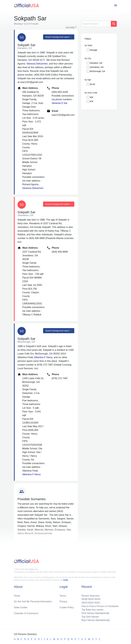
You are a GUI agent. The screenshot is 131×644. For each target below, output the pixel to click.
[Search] (96, 24)
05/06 (84, 599)
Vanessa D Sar (59, 103)
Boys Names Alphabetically (95, 620)
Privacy (63, 601)
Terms (63, 595)
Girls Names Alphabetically (95, 613)
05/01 (97, 602)
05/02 (91, 602)
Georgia (94, 50)
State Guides (21, 607)
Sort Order (70, 27)
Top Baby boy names (92, 609)
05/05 (91, 599)
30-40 (92, 84)
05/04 (97, 599)
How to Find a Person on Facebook (100, 606)
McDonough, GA (98, 71)
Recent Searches (90, 595)
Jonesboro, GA (97, 67)
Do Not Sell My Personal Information (33, 601)
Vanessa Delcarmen (37, 64)
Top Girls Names (90, 617)
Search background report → (59, 37)
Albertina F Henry (43, 357)
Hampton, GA (96, 63)
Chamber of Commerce (26, 613)
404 (92, 97)
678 (92, 101)
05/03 (84, 602)
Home (17, 595)
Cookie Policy (67, 607)
